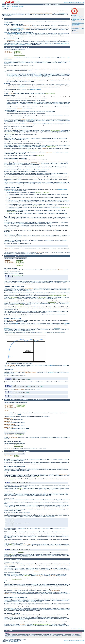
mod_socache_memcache (10, 264)
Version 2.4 (21, 6)
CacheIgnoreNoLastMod (39, 206)
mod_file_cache (48, 13)
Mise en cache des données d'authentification (16, 431)
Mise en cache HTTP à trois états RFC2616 (78, 17)
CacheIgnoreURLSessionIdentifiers (42, 624)
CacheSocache (20, 265)
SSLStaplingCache (21, 406)
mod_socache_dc (8, 406)
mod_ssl (7, 410)
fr (67, 11)
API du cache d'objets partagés (14, 34)
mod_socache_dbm (9, 405)
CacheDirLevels (20, 263)
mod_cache (33, 13)
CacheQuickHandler (50, 94)
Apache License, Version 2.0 (13, 642)
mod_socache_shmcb (9, 409)
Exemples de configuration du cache (15, 256)
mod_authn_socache (9, 404)
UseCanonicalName (19, 54)
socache (19, 414)
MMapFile (17, 457)
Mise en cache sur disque (10, 268)
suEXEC (32, 595)
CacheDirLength (20, 264)
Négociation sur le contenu (25, 45)
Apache (3, 6)
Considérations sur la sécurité (78, 28)
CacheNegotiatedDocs (20, 55)
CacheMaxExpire (40, 156)
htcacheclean (62, 13)
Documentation (15, 6)
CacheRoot (19, 261)
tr (69, 11)
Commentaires (75, 32)
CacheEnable (17, 51)
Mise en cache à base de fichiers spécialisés (77, 26)
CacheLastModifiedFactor (33, 150)
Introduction (75, 15)
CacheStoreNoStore (11, 212)
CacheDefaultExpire (51, 147)
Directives (70, 2)
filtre (32, 119)
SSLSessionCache (21, 405)
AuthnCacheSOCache (21, 404)
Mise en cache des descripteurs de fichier (15, 466)
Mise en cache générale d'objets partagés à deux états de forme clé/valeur (78, 23)
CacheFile (17, 455)
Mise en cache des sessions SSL (12, 441)
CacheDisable (18, 53)
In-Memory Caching (9, 498)
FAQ (74, 2)
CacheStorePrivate (65, 208)
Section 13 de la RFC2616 (18, 28)
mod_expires (49, 152)
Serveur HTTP (9, 6)
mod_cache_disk (40, 13)
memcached (50, 372)
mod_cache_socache (9, 263)
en (65, 11)
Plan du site (82, 2)
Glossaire (77, 2)
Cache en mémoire (9, 369)
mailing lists (12, 637)
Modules (66, 2)
